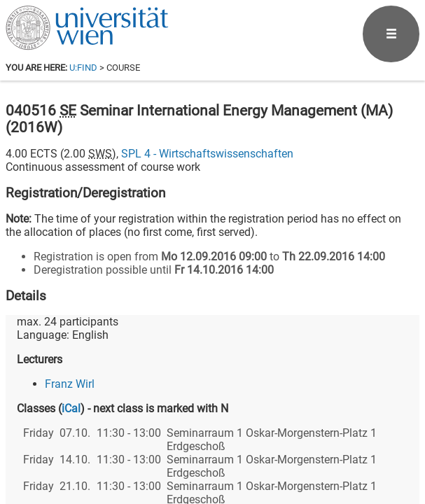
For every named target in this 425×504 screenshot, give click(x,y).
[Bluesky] (307, 446)
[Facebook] (262, 446)
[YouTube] (352, 446)
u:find (83, 68)
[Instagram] (397, 446)
